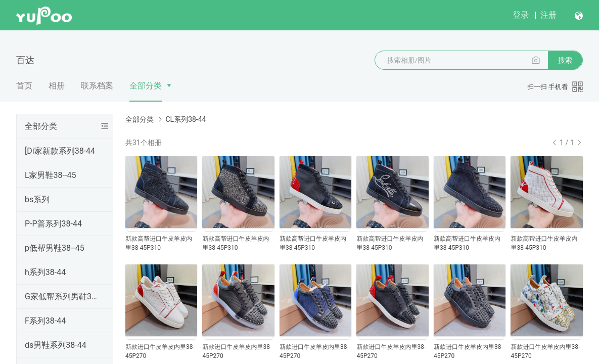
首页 (24, 86)
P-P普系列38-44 (53, 224)
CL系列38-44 (186, 119)
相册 (57, 86)
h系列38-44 (45, 272)
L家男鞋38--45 (50, 175)
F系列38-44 (45, 321)
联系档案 (97, 86)
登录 (521, 15)
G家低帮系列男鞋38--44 (63, 297)
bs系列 (37, 199)
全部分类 (146, 86)
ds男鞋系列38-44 (56, 345)
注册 (548, 15)
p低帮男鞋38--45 (55, 248)
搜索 (565, 60)
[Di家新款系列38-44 (60, 151)
